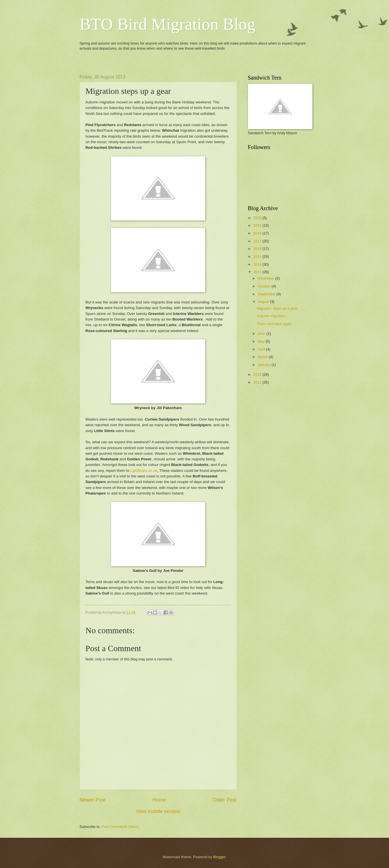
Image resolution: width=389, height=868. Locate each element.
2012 (258, 374)
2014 (258, 264)
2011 (258, 382)
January (265, 365)
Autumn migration (271, 316)
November (267, 278)
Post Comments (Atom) (120, 827)
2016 (258, 249)
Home (159, 800)
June (262, 334)
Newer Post (93, 800)
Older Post (225, 800)
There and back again (274, 324)
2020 (258, 218)
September (267, 294)
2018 (258, 233)
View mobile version (158, 811)
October (265, 286)
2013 (258, 272)
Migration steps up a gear (277, 308)
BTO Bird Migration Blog (168, 24)
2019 (258, 225)
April (262, 349)
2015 (258, 257)
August (264, 302)
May (262, 341)
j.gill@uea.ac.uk (144, 471)
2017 (258, 241)
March (263, 357)
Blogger (219, 857)
